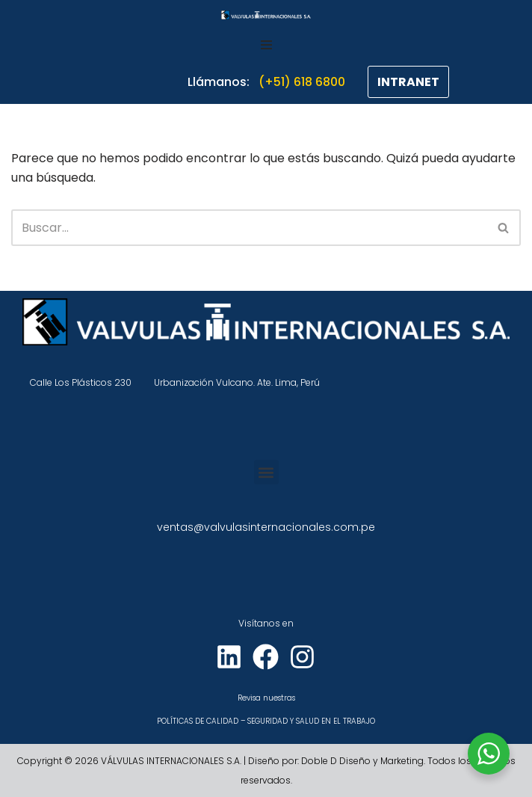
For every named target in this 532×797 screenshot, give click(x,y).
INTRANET (408, 82)
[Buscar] (249, 228)
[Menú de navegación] (266, 45)
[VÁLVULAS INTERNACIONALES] (266, 15)
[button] (266, 472)
